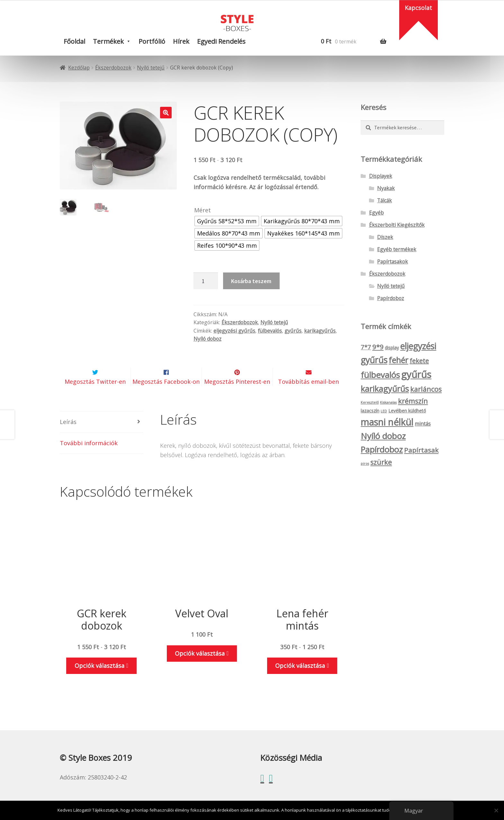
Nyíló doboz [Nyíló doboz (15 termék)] (383, 436)
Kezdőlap (79, 68)
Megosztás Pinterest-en (237, 397)
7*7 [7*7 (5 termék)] (366, 347)
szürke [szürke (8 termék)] (381, 462)
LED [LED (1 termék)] (384, 411)
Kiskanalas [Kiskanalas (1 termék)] (388, 402)
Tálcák (384, 200)
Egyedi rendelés (221, 41)
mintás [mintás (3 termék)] (423, 424)
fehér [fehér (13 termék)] (398, 360)
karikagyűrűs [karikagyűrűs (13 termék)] (385, 389)
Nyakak (386, 188)
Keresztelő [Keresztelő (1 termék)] (370, 402)
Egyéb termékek (397, 249)
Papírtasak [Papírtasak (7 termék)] (421, 450)
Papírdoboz (391, 298)
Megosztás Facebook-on (166, 397)
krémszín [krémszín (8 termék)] (413, 401)
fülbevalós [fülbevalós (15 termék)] (380, 375)
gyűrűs (293, 331)
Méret (203, 210)
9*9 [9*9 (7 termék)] (378, 347)
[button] (166, 113)
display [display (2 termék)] (392, 348)
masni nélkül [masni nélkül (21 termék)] (387, 422)
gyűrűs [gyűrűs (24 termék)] (416, 374)
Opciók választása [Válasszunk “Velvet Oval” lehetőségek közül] (200, 668)
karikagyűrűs (320, 331)
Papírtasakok (392, 262)
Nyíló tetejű (151, 68)
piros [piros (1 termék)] (365, 464)
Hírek (181, 41)
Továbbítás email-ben (308, 397)
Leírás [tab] (68, 437)
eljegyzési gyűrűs (234, 331)
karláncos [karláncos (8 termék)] (426, 389)
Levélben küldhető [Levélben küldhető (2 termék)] (407, 411)
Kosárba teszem (251, 281)
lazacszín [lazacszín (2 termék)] (370, 411)
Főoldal (74, 41)
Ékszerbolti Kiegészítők (397, 225)
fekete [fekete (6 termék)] (419, 361)
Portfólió (152, 41)
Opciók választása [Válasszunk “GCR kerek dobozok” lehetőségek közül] (99, 681)
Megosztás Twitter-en (95, 397)
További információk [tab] (89, 458)
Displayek (381, 176)
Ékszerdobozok (113, 68)
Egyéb (376, 213)
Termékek (108, 41)
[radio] (227, 221)
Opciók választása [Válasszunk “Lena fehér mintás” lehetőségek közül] (300, 681)
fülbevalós (270, 331)
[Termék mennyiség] (206, 281)
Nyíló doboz (207, 339)
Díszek (385, 237)
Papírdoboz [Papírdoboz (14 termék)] (382, 450)
